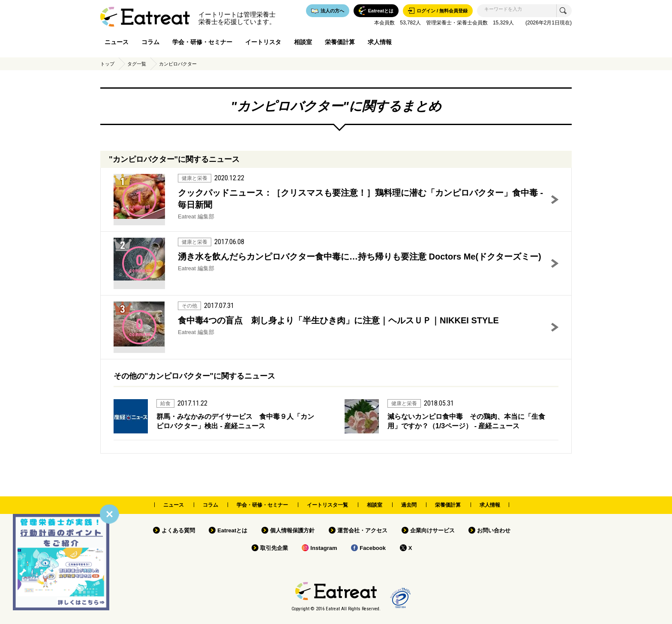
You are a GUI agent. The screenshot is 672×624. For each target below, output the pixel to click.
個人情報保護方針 (292, 530)
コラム (150, 42)
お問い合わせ (494, 530)
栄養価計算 (340, 42)
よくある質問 (178, 530)
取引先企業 (274, 548)
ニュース (117, 42)
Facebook (373, 548)
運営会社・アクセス (362, 530)
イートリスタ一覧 (327, 505)
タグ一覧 (137, 64)
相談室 (303, 42)
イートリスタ (263, 42)
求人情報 (380, 42)
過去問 (409, 505)
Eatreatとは (232, 530)
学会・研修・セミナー (202, 42)
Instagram (324, 548)
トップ (107, 64)
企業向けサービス (432, 530)
